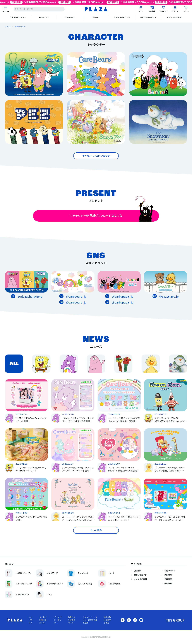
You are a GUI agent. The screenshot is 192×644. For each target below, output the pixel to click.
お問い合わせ (170, 571)
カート (186, 11)
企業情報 (168, 579)
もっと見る (96, 530)
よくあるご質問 (140, 579)
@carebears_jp (76, 297)
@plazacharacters (30, 297)
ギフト (141, 11)
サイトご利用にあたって (43, 620)
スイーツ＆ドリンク (122, 18)
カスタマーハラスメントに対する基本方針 (90, 620)
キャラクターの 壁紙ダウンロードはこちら (112, 216)
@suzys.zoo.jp (169, 297)
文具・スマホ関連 (174, 18)
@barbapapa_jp (123, 297)
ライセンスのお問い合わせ (96, 156)
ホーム (96, 18)
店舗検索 (152, 11)
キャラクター (20, 27)
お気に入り (164, 11)
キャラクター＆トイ (148, 18)
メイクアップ (44, 18)
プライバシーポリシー (58, 620)
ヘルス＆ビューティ (18, 18)
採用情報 (168, 584)
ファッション (70, 18)
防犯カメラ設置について (72, 620)
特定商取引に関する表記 (107, 620)
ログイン (175, 11)
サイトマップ (30, 620)
